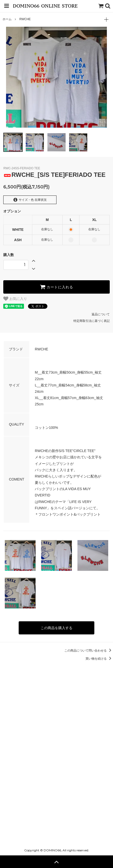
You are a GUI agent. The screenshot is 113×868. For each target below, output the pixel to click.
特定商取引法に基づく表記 (92, 321)
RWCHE (25, 19)
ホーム (7, 19)
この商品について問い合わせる (89, 651)
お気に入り (15, 299)
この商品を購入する (56, 628)
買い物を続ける (99, 659)
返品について (101, 314)
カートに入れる (56, 287)
